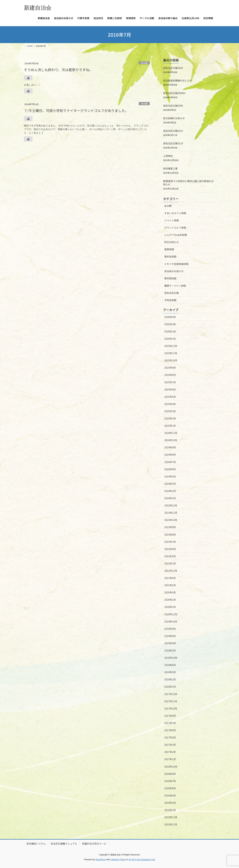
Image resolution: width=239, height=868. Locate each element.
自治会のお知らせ (174, 271)
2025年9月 (170, 368)
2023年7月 (170, 542)
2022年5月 (170, 556)
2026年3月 (170, 324)
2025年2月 (170, 418)
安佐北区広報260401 (174, 93)
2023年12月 (171, 505)
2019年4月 (170, 643)
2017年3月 (170, 745)
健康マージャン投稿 (175, 286)
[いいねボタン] (28, 78)
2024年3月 (170, 484)
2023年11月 (171, 513)
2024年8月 (170, 455)
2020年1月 (170, 607)
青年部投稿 (170, 278)
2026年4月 (170, 317)
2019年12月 (171, 614)
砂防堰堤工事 (170, 168)
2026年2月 (170, 331)
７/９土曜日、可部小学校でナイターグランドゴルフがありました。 (76, 111)
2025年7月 (170, 382)
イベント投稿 (172, 220)
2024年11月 (171, 433)
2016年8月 (170, 774)
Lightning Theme (118, 860)
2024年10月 (171, 440)
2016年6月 (170, 788)
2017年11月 (171, 701)
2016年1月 (170, 810)
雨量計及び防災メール (94, 844)
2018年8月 (170, 665)
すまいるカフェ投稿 (175, 213)
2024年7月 (170, 462)
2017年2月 (170, 752)
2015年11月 (171, 824)
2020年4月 (170, 592)
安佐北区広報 (172, 293)
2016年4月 (170, 795)
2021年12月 (171, 571)
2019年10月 (171, 622)
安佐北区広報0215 (173, 131)
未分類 (144, 63)
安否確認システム (36, 844)
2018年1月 (170, 687)
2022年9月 (170, 549)
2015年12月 (171, 817)
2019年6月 (170, 636)
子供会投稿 (170, 300)
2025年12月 (171, 346)
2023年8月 (170, 535)
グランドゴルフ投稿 (175, 228)
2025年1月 (170, 426)
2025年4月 (170, 404)
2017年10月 (171, 708)
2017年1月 (170, 759)
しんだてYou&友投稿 (176, 235)
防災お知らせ (172, 242)
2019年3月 (170, 650)
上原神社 (168, 156)
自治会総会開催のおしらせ (178, 80)
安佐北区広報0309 (173, 106)
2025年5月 (170, 397)
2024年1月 (170, 498)
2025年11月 (171, 353)
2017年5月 (170, 737)
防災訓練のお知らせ (174, 118)
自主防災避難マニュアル (64, 844)
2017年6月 (170, 730)
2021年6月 (170, 578)
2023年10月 (171, 520)
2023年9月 (170, 527)
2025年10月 (171, 360)
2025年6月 (170, 389)
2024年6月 (170, 469)
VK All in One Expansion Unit (142, 860)
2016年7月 (170, 781)
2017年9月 (170, 716)
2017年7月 (170, 723)
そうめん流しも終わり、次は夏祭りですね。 (58, 70)
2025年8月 (170, 375)
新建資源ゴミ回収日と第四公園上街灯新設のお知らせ (189, 183)
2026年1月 (170, 339)
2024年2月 (170, 491)
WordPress (101, 860)
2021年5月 (170, 585)
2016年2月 (170, 803)
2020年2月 (170, 600)
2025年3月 (170, 411)
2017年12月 (171, 694)
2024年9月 (170, 447)
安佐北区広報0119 (173, 143)
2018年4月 (170, 672)
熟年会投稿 (170, 256)
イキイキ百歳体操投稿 (176, 264)
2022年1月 (170, 563)
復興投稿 (169, 249)
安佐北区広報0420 (173, 68)
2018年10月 (171, 658)
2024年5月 (170, 476)
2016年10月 (171, 767)
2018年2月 (170, 679)
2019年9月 (170, 629)
